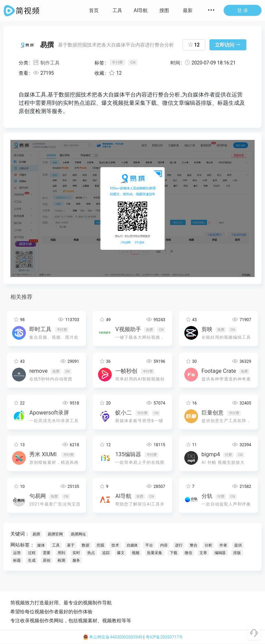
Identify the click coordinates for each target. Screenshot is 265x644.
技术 (115, 545)
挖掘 (100, 545)
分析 (208, 545)
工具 (117, 10)
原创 (47, 560)
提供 (238, 545)
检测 (61, 560)
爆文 (121, 553)
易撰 (36, 534)
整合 (194, 545)
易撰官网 (55, 534)
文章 (203, 553)
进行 (179, 545)
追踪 (106, 553)
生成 (32, 560)
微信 (188, 553)
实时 (76, 553)
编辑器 (220, 553)
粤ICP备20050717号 (164, 637)
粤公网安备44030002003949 (113, 637)
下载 (174, 553)
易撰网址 (78, 534)
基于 (71, 545)
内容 (164, 545)
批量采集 (154, 553)
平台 (149, 545)
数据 (86, 545)
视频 (136, 553)
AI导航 (141, 10)
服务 (76, 560)
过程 (32, 553)
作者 (223, 545)
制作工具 (46, 63)
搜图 (164, 10)
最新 (188, 10)
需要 (47, 553)
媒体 (41, 545)
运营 (17, 553)
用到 (61, 553)
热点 (91, 553)
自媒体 (132, 545)
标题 (17, 560)
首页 (94, 10)
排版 (237, 553)
